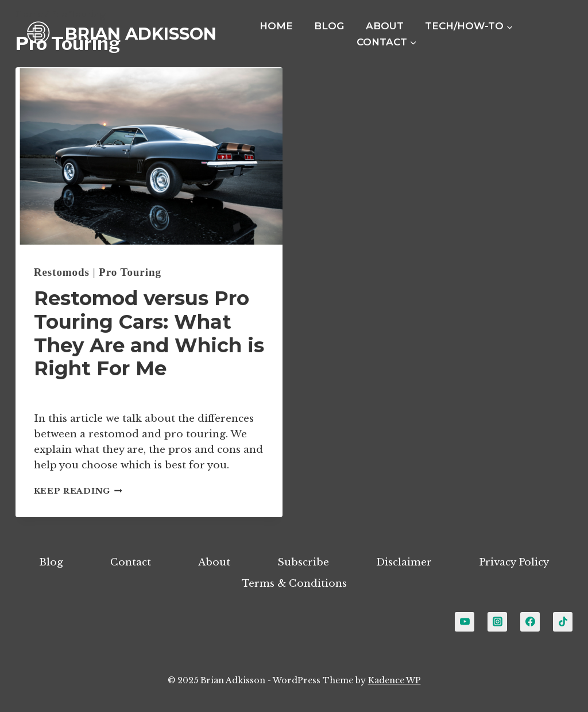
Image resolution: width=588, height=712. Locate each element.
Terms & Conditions (294, 584)
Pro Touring (130, 272)
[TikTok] (563, 622)
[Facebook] (530, 622)
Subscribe (303, 562)
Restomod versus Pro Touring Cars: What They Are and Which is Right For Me (149, 333)
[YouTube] (465, 622)
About (385, 26)
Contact (131, 562)
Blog (329, 26)
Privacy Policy (514, 562)
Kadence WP (394, 680)
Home (276, 26)
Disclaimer (404, 562)
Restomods (62, 272)
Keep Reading (78, 491)
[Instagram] (497, 622)
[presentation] (149, 156)
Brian (58, 395)
